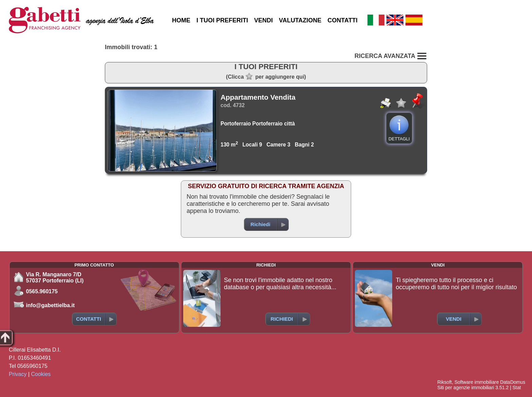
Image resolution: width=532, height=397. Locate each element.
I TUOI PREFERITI (222, 20)
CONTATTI (342, 20)
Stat (517, 388)
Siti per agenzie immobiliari (466, 388)
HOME (181, 20)
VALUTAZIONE (300, 20)
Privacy (18, 374)
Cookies (41, 374)
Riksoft (445, 382)
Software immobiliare (477, 382)
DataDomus (513, 382)
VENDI (263, 20)
